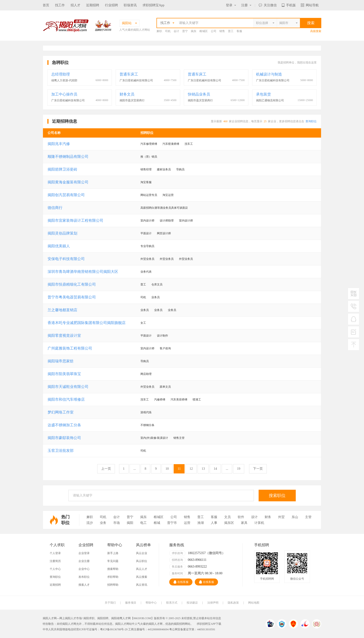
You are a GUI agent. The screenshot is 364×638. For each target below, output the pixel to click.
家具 (244, 523)
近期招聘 (93, 5)
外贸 (281, 517)
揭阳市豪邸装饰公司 (64, 438)
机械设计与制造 (269, 74)
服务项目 (131, 603)
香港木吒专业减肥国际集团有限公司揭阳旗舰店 (87, 323)
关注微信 (268, 5)
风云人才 (142, 569)
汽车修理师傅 (149, 144)
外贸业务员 (147, 259)
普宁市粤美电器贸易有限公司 (72, 297)
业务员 (156, 297)
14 (215, 469)
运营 (187, 523)
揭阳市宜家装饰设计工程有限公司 (75, 220)
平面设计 (146, 233)
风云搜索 (142, 577)
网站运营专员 (149, 195)
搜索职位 (277, 496)
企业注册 (84, 561)
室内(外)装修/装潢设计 (154, 438)
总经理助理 (61, 74)
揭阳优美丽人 (59, 246)
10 (167, 469)
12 (191, 469)
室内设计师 (147, 221)
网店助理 (146, 374)
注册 (246, 5)
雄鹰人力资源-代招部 (64, 80)
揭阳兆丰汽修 (59, 144)
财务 (268, 517)
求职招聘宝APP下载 (209, 624)
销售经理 (146, 169)
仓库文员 (157, 284)
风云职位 (142, 561)
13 (203, 469)
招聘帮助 (113, 585)
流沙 (90, 523)
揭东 (194, 31)
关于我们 (110, 603)
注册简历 (55, 561)
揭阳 (130, 523)
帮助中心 (151, 603)
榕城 (157, 523)
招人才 (75, 5)
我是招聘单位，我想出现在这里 (297, 63)
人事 (214, 523)
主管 (308, 517)
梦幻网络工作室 (61, 412)
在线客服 (181, 582)
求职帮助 (113, 577)
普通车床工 (129, 74)
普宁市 (172, 523)
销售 (222, 31)
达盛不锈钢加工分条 (64, 425)
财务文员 (127, 94)
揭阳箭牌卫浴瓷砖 (62, 169)
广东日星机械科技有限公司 (136, 80)
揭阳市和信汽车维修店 (66, 399)
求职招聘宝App (153, 5)
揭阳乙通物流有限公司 (270, 100)
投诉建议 (192, 603)
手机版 (289, 5)
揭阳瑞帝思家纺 (61, 361)
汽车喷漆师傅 (171, 144)
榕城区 (204, 31)
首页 (46, 5)
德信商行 (55, 208)
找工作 (60, 5)
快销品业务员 (199, 94)
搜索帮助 (113, 569)
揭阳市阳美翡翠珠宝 (64, 374)
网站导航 (310, 5)
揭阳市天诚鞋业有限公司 (68, 387)
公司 (214, 31)
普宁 (185, 31)
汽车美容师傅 (179, 400)
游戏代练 (146, 412)
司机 (168, 31)
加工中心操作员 (64, 94)
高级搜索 (316, 31)
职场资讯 (130, 5)
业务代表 (146, 272)
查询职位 (311, 121)
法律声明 (213, 603)
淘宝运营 (168, 195)
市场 (117, 523)
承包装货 (263, 94)
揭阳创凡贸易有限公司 (66, 195)
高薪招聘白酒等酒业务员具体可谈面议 (164, 208)
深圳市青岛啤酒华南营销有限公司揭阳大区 (83, 272)
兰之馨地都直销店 (62, 310)
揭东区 (229, 523)
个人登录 (55, 553)
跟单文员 (165, 387)
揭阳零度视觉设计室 (64, 336)
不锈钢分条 (147, 425)
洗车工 (189, 144)
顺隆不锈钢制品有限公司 (68, 157)
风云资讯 (142, 585)
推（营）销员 (149, 157)
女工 (143, 323)
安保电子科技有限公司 (66, 259)
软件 (241, 517)
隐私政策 (233, 603)
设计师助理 (167, 221)
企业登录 (84, 553)
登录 (231, 5)
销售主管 (179, 438)
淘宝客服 (146, 182)
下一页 (258, 469)
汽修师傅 (160, 400)
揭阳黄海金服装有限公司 (68, 182)
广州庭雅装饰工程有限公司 (70, 348)
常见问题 (113, 561)
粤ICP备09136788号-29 (114, 629)
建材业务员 (164, 169)
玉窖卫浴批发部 (61, 451)
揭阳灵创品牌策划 (62, 233)
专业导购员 (147, 246)
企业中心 (84, 569)
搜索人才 (84, 585)
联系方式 (172, 603)
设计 (254, 517)
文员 (227, 517)
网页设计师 (164, 233)
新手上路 (113, 553)
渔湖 (201, 523)
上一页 (106, 469)
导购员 (180, 169)
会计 (176, 31)
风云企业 (142, 553)
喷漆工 (197, 400)
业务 (103, 523)
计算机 (259, 523)
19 (239, 469)
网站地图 (254, 603)
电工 (143, 523)
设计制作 (162, 336)
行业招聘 (111, 5)
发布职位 (84, 577)
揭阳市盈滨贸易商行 (132, 100)
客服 (239, 31)
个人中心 (55, 569)
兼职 (159, 31)
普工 (231, 31)
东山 (295, 517)
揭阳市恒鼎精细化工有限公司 (72, 284)
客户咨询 (165, 348)
